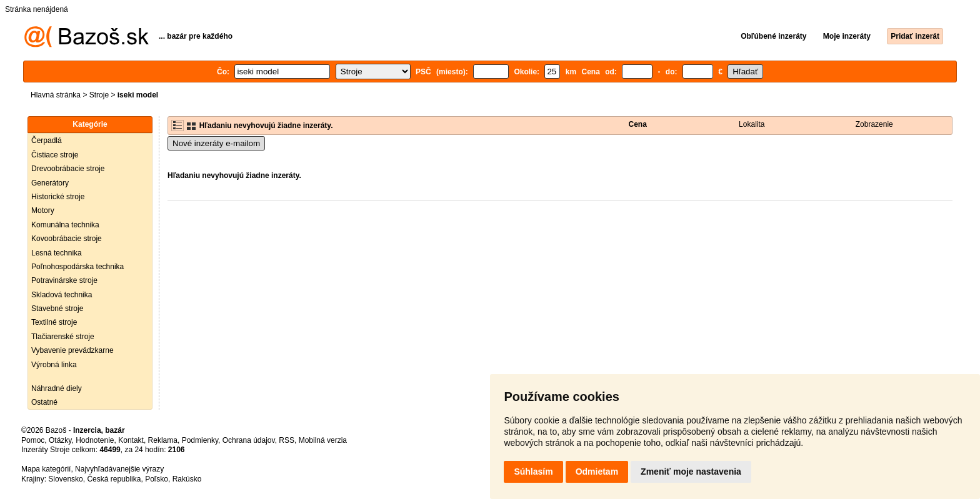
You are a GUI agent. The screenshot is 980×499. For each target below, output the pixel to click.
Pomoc (33, 440)
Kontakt (131, 440)
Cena (638, 124)
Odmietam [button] (597, 472)
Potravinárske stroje (64, 280)
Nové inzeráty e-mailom (216, 143)
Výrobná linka (54, 365)
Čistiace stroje (55, 155)
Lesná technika (57, 253)
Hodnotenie (95, 440)
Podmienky (200, 440)
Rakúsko (187, 479)
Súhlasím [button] (533, 472)
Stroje (99, 95)
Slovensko (65, 479)
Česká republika (114, 479)
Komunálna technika (65, 225)
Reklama (163, 440)
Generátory (50, 183)
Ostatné (44, 402)
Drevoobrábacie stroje (68, 169)
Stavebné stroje (57, 309)
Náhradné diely (57, 388)
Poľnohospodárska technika (77, 267)
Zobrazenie (874, 124)
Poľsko (157, 479)
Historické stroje (58, 197)
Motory (43, 210)
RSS (287, 440)
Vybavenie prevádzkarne (72, 350)
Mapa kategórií (46, 469)
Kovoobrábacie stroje (67, 239)
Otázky (60, 440)
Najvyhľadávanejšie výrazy (119, 469)
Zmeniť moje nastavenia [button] (691, 472)
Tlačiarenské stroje (63, 337)
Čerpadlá (47, 141)
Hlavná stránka (56, 95)
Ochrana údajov (249, 440)
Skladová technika (62, 295)
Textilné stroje (54, 322)
